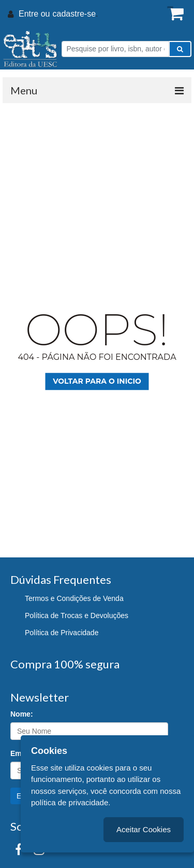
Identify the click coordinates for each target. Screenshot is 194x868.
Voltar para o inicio (97, 381)
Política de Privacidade (62, 633)
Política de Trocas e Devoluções (77, 615)
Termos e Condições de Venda (74, 598)
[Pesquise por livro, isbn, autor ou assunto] (115, 49)
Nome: (22, 714)
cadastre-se (74, 14)
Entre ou (34, 14)
